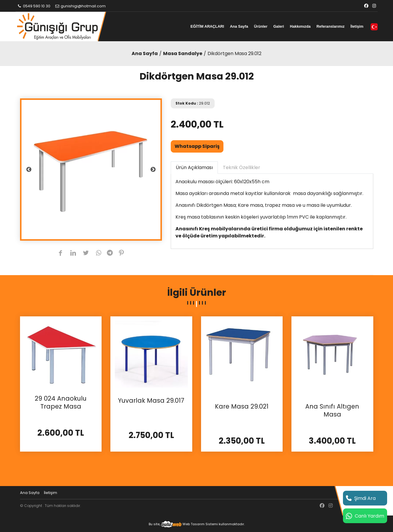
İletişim (357, 26)
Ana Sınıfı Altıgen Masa (332, 410)
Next (153, 170)
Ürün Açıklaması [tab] (194, 167)
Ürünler (261, 26)
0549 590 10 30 (34, 6)
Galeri (278, 26)
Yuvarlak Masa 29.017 (151, 401)
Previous (29, 170)
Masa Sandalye (183, 53)
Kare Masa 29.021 (242, 407)
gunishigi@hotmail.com (80, 6)
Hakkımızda (300, 26)
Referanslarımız (330, 26)
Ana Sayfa (239, 26)
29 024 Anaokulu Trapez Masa (61, 403)
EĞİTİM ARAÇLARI (207, 26)
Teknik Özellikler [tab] (242, 167)
